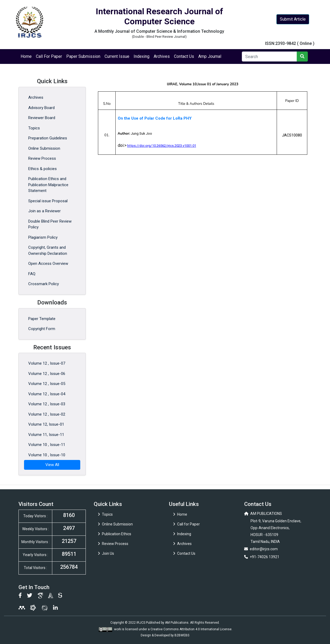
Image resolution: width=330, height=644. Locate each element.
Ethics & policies (43, 169)
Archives (162, 56)
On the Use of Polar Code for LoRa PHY (155, 118)
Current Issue (117, 56)
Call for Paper (187, 524)
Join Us (106, 553)
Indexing (142, 56)
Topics (34, 128)
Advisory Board (41, 108)
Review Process (42, 158)
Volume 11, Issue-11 (46, 435)
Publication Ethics (115, 534)
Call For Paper (49, 56)
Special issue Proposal (48, 201)
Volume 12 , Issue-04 (47, 394)
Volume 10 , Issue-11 (47, 445)
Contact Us (184, 56)
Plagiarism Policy (43, 237)
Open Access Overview (48, 264)
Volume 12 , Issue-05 (47, 384)
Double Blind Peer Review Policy (50, 224)
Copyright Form (42, 329)
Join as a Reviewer (44, 211)
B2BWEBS (182, 635)
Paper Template (42, 319)
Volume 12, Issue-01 (46, 424)
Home (26, 56)
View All (52, 465)
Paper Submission (83, 56)
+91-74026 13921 (265, 557)
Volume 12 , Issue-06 (47, 374)
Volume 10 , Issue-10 (47, 455)
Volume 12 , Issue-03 (47, 404)
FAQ (32, 274)
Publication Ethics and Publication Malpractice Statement (48, 185)
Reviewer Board (42, 118)
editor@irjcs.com (264, 549)
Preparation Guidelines (48, 138)
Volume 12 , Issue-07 (47, 363)
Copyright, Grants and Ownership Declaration (48, 250)
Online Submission (44, 148)
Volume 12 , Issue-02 (47, 414)
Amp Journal (210, 56)
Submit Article (293, 19)
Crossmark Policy (44, 284)
